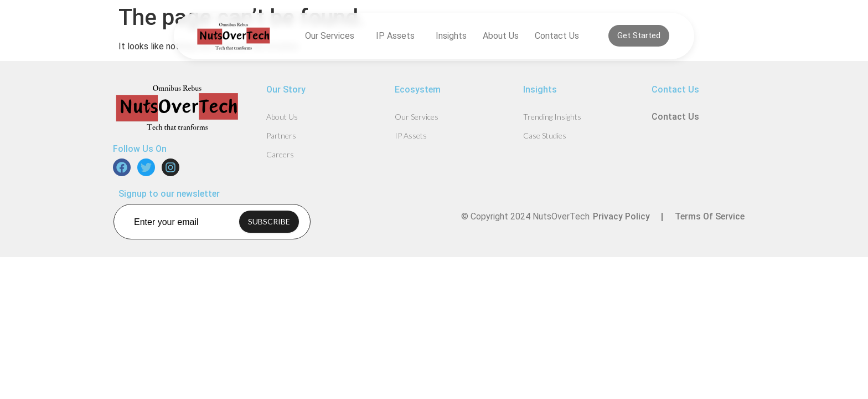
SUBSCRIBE (269, 221)
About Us (501, 36)
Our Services (332, 36)
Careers (280, 154)
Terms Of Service (710, 216)
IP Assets (398, 36)
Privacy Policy (621, 216)
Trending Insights (552, 117)
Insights (451, 36)
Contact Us (557, 36)
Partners (281, 135)
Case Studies (545, 135)
